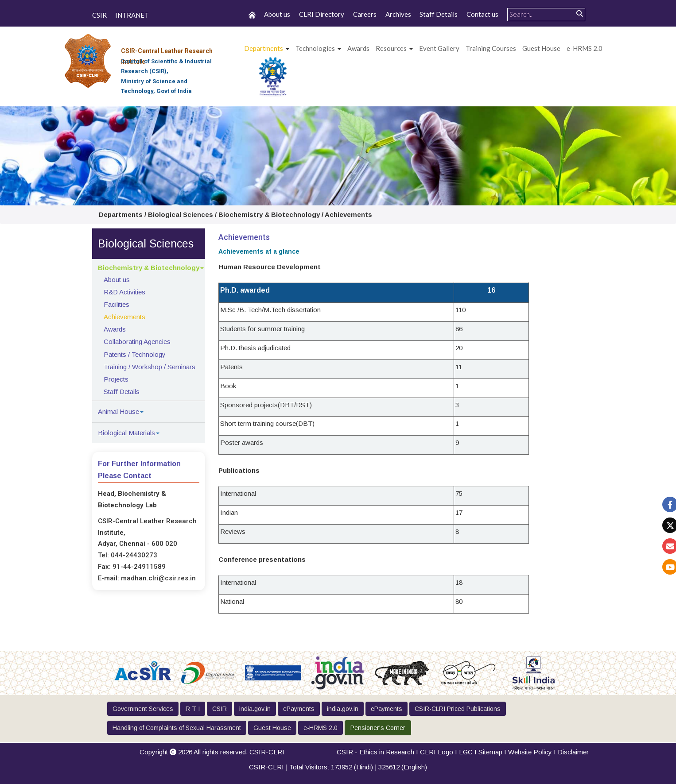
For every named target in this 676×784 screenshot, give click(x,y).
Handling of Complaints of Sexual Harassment (177, 728)
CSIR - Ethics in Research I (378, 752)
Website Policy (530, 752)
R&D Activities (124, 292)
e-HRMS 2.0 (585, 48)
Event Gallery (439, 48)
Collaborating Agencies (137, 342)
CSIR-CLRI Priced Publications (458, 709)
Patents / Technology (135, 354)
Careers (365, 14)
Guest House (541, 48)
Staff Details (439, 14)
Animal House (118, 411)
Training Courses (491, 48)
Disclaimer (573, 752)
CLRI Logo (437, 752)
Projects (116, 379)
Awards (115, 329)
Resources (391, 48)
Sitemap (490, 752)
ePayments (299, 709)
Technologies (315, 48)
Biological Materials (126, 433)
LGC (466, 752)
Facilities (117, 304)
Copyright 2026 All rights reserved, (212, 752)
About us (277, 14)
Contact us (482, 14)
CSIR (99, 15)
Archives (398, 14)
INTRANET (132, 15)
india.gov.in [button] (255, 709)
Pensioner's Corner (378, 728)
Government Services (143, 709)
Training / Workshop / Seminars (150, 367)
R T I (193, 709)
